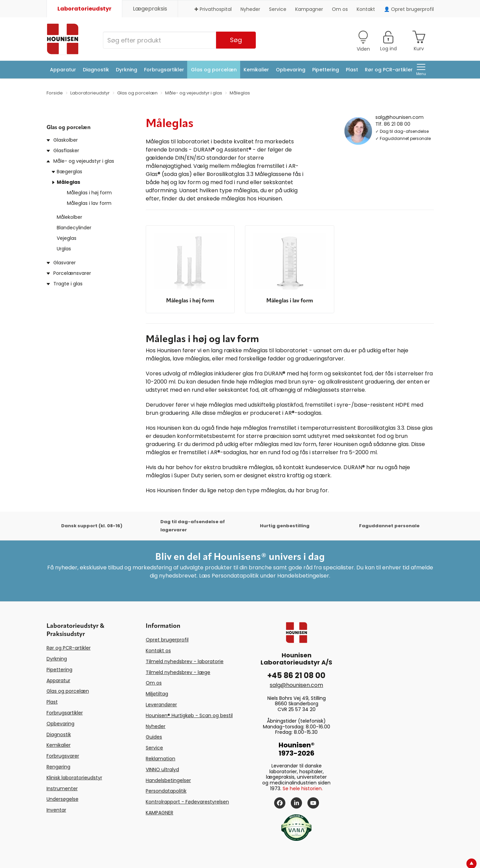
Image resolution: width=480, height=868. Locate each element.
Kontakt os (158, 651)
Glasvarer (65, 263)
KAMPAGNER (159, 813)
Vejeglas (67, 238)
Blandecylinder (74, 228)
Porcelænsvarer (72, 273)
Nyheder (250, 9)
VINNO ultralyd (162, 769)
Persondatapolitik (166, 791)
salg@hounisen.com (399, 117)
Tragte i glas (68, 284)
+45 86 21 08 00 (296, 676)
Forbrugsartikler (164, 70)
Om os (340, 9)
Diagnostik (96, 70)
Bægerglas (69, 172)
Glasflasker (66, 150)
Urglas (64, 249)
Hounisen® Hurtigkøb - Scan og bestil (189, 715)
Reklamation (161, 759)
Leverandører (161, 705)
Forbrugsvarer (63, 756)
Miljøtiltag (157, 694)
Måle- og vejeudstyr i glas (84, 161)
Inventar (56, 810)
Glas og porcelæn (214, 70)
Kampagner (309, 9)
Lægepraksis (150, 9)
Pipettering (326, 70)
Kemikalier (256, 70)
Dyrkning (127, 70)
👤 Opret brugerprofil (409, 9)
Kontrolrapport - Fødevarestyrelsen (187, 802)
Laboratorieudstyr (84, 9)
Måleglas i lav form (89, 203)
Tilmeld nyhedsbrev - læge (178, 672)
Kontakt (366, 9)
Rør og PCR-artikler (389, 70)
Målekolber (69, 217)
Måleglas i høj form (89, 193)
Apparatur (63, 70)
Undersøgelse (63, 799)
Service (278, 9)
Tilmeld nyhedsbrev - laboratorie (185, 661)
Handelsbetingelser (168, 780)
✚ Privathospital (213, 9)
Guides (154, 737)
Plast (352, 70)
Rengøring (58, 767)
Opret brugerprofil (167, 640)
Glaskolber (66, 140)
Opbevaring (291, 70)
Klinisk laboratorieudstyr (74, 778)
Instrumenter (62, 789)
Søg (236, 40)
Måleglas (68, 182)
